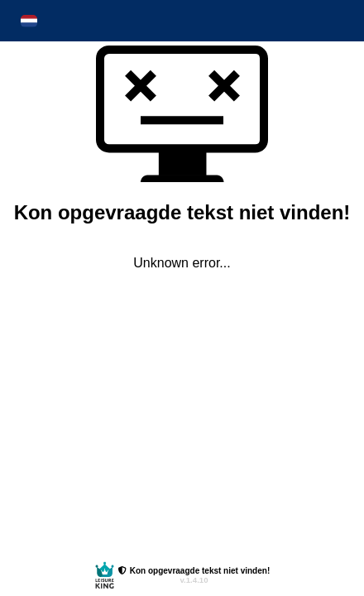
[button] (29, 21)
